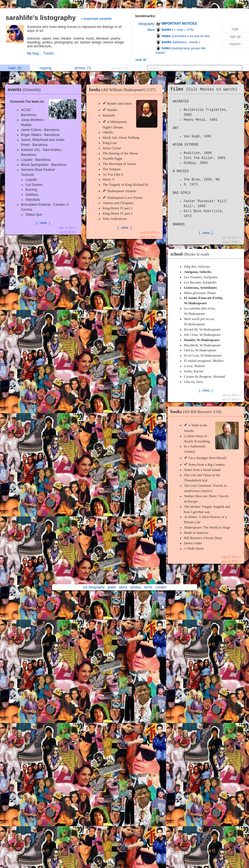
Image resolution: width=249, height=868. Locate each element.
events (26, 90)
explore (235, 44)
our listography (94, 587)
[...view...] (43, 223)
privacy (136, 587)
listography (147, 24)
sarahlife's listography (41, 18)
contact (161, 587)
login (235, 29)
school (191, 254)
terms (148, 587)
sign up (235, 37)
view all (141, 60)
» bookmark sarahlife (96, 19)
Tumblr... (50, 53)
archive (83, 68)
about (123, 587)
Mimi (151, 30)
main (15, 68)
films (205, 89)
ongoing (47, 68)
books (124, 90)
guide (112, 587)
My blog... (35, 53)
